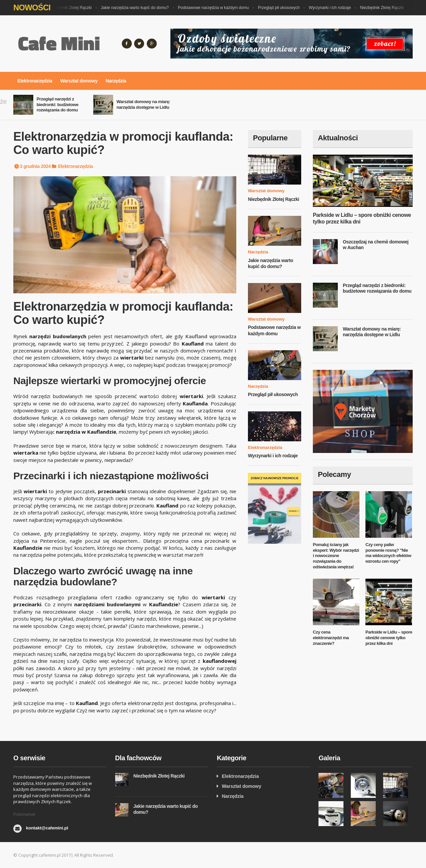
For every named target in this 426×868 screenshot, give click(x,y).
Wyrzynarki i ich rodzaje (332, 8)
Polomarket (24, 814)
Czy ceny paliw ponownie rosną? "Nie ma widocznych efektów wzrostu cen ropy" (388, 553)
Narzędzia (116, 81)
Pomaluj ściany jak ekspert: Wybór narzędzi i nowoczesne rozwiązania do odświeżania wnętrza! (336, 556)
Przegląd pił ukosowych (280, 8)
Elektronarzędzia (35, 81)
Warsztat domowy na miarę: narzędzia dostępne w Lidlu (143, 104)
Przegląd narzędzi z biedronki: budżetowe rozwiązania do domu (58, 105)
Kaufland (196, 336)
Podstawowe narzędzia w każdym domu (215, 8)
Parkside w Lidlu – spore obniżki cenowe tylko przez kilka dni (389, 638)
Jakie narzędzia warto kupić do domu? (136, 8)
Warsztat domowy (79, 81)
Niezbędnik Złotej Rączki (71, 8)
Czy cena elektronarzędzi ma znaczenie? (331, 638)
